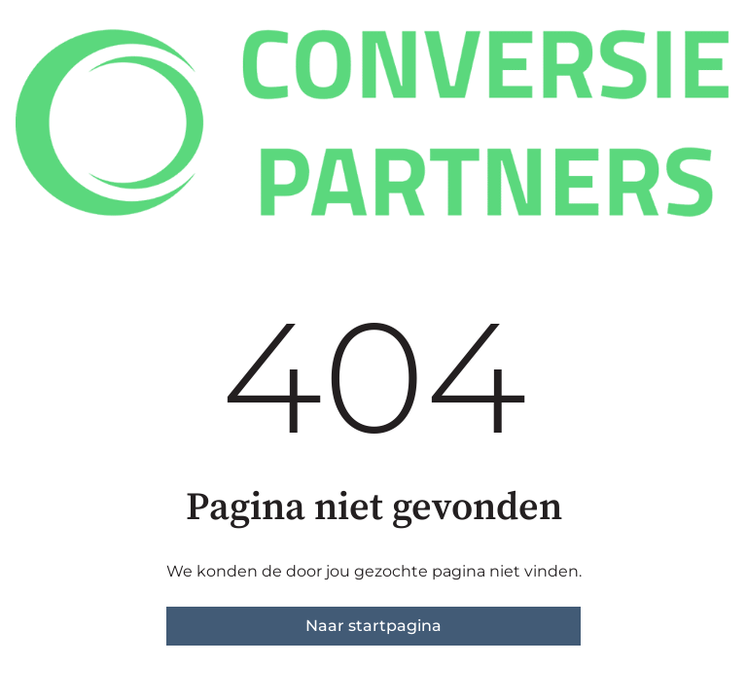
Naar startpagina (373, 626)
